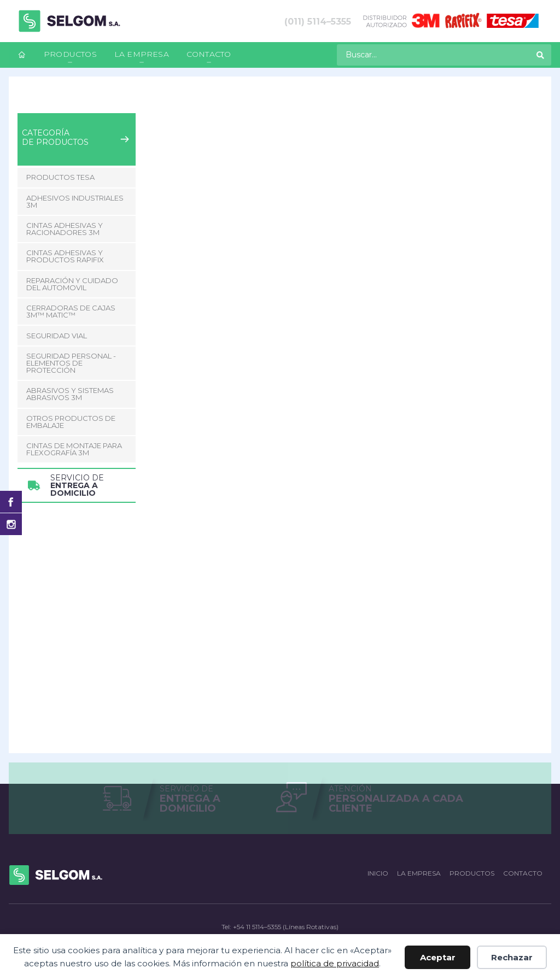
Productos (70, 54)
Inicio (27, 104)
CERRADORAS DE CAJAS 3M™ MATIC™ (71, 311)
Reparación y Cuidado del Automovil (72, 284)
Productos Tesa (60, 177)
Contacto (209, 54)
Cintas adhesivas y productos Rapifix (65, 256)
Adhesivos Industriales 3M (75, 201)
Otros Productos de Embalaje (71, 422)
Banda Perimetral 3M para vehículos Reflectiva (262, 104)
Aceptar (438, 957)
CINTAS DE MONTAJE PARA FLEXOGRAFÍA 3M (74, 449)
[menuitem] (22, 55)
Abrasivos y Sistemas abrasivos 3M (70, 394)
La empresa (142, 54)
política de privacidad (335, 963)
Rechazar (512, 957)
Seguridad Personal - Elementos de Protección (71, 363)
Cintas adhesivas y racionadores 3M (65, 229)
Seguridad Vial (130, 104)
